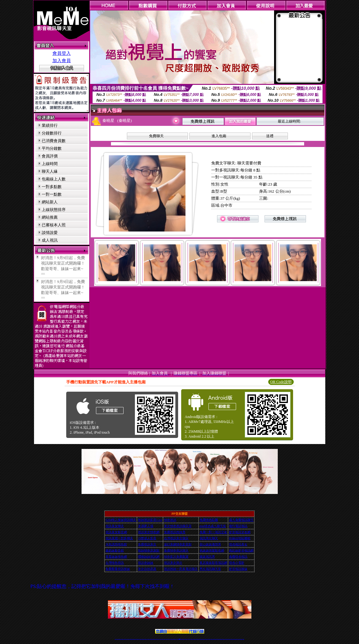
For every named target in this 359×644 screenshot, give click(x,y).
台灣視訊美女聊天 (176, 538)
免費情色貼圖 (209, 520)
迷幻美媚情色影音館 (178, 544)
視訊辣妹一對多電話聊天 (181, 569)
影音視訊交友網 (240, 532)
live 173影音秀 (126, 639)
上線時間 (50, 164)
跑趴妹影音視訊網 (241, 550)
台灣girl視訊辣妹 (227, 639)
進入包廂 (219, 136)
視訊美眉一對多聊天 (119, 538)
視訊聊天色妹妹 (153, 639)
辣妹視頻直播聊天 (148, 639)
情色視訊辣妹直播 (221, 639)
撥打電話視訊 (238, 526)
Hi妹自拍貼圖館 (240, 538)
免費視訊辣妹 (131, 639)
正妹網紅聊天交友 (182, 639)
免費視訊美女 (147, 544)
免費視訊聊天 (162, 639)
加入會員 (62, 61)
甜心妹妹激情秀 (210, 544)
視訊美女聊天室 (230, 639)
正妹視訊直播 (173, 639)
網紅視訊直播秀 (175, 639)
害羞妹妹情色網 (116, 557)
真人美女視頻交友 (207, 639)
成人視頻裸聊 (199, 639)
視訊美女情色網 (149, 532)
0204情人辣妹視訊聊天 (121, 520)
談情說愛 (50, 233)
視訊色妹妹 (146, 563)
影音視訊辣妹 (238, 569)
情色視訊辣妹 (116, 639)
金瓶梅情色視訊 (133, 639)
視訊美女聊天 (115, 526)
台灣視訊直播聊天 (236, 639)
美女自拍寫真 (147, 569)
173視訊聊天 (151, 639)
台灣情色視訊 (115, 563)
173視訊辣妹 (160, 639)
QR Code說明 (281, 382)
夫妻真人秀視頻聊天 (204, 639)
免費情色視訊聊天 (176, 550)
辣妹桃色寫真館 (149, 550)
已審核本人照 (54, 225)
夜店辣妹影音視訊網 (213, 563)
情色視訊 (170, 520)
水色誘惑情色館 (116, 544)
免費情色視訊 (238, 557)
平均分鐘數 (52, 148)
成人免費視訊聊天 (241, 520)
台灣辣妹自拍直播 (146, 639)
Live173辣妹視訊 (179, 639)
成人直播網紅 (177, 639)
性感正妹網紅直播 (186, 639)
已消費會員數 (54, 141)
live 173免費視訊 (241, 639)
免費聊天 (156, 136)
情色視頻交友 (212, 639)
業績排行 (50, 125)
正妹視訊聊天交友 (141, 639)
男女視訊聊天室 (210, 569)
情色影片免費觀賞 (176, 557)
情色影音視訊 (124, 639)
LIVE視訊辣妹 (120, 639)
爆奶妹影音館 (115, 550)
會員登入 (62, 53)
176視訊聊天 (171, 639)
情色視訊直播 (118, 639)
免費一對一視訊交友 (213, 532)
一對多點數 (52, 187)
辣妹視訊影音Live (150, 520)
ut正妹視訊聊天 (164, 639)
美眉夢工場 (146, 526)
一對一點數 (52, 194)
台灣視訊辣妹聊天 (143, 639)
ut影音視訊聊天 (239, 639)
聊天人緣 (50, 171)
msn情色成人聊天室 (213, 526)
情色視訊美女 (238, 544)
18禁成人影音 (147, 538)
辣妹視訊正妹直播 (192, 639)
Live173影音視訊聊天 (155, 639)
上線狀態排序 (54, 210)
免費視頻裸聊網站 (197, 639)
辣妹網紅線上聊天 (189, 639)
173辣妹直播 (184, 639)
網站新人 (50, 202)
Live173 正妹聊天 (194, 639)
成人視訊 (50, 240)
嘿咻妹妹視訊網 (149, 557)
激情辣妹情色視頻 (216, 639)
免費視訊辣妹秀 (175, 532)
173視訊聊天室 (167, 639)
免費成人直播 (225, 639)
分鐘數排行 (52, 133)
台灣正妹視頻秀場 (209, 639)
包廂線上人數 (54, 179)
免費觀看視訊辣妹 (118, 569)
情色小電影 (237, 563)
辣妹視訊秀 (207, 557)
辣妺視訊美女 (243, 639)
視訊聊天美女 (129, 639)
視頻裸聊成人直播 (201, 639)
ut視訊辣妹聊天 (158, 639)
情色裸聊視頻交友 (219, 639)
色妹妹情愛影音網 (212, 550)
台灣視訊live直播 (122, 639)
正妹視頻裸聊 (214, 639)
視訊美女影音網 (116, 532)
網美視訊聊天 (223, 639)
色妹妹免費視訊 (169, 639)
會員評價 (50, 156)
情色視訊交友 (234, 639)
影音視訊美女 (232, 639)
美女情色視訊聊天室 (178, 526)
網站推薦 (50, 217)
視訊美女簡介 (173, 563)
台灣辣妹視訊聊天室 (138, 639)
